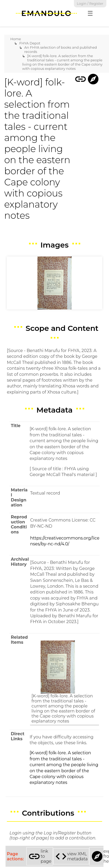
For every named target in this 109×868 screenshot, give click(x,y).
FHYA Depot (30, 43)
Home (16, 39)
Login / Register (90, 4)
